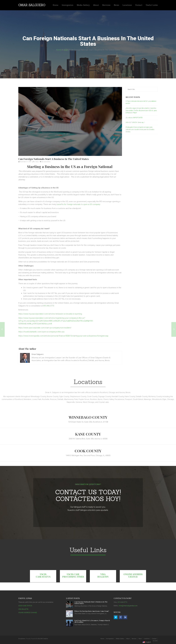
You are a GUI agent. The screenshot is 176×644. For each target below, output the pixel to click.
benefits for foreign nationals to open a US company (78, 204)
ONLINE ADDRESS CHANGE (133, 575)
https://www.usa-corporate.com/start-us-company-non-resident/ (45, 328)
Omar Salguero (32, 5)
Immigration (68, 5)
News (116, 5)
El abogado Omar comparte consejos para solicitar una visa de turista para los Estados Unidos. (140, 129)
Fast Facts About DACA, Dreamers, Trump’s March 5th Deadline (92, 621)
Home (55, 5)
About (96, 5)
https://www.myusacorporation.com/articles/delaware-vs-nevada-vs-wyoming (50, 314)
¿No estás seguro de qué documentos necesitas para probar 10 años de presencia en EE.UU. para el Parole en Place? (141, 110)
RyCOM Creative (43, 639)
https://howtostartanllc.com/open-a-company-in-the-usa (41, 332)
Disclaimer (22, 639)
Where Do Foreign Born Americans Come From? (92, 611)
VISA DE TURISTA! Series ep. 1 (135, 122)
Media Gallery (83, 5)
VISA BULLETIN (103, 575)
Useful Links (152, 5)
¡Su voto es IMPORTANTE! (134, 118)
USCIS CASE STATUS (43, 575)
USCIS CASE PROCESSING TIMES (73, 575)
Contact (139, 5)
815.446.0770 (49, 306)
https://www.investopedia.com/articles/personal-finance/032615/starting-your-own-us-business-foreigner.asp (63, 336)
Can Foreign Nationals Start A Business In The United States (91, 603)
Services (106, 5)
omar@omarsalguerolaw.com (128, 606)
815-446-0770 (122, 602)
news (66, 50)
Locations (127, 5)
